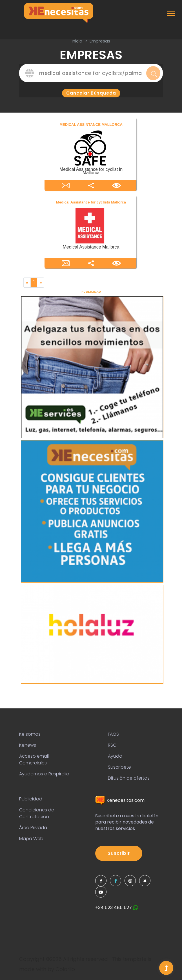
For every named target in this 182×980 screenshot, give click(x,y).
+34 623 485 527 (117, 908)
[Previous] (27, 283)
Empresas (100, 41)
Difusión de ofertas (129, 778)
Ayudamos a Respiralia (44, 774)
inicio (77, 41)
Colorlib (65, 969)
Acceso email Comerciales (34, 759)
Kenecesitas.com (120, 800)
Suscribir (119, 853)
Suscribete (119, 767)
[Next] (41, 283)
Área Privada (33, 828)
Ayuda (115, 756)
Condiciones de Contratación (37, 813)
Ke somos (30, 734)
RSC (112, 745)
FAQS (113, 734)
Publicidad (31, 799)
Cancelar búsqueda (91, 93)
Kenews (28, 745)
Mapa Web (31, 839)
